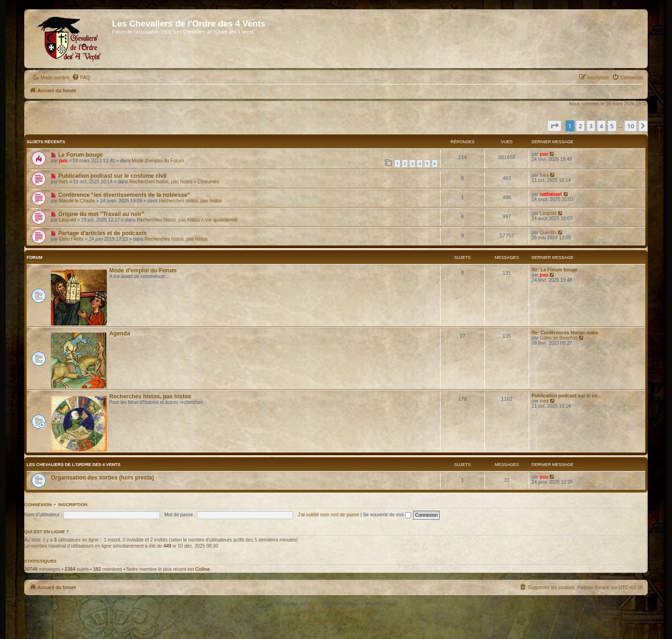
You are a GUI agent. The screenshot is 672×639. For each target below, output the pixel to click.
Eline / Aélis (72, 239)
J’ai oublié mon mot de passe (329, 515)
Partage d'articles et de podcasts (103, 233)
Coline (202, 569)
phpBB (315, 604)
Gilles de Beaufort (559, 338)
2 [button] (580, 126)
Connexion (38, 504)
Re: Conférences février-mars (565, 333)
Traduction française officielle (326, 612)
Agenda (120, 333)
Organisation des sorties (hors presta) (102, 478)
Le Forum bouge (80, 155)
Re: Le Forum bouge (555, 270)
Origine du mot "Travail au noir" (101, 214)
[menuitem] (81, 78)
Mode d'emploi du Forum (158, 161)
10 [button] (631, 126)
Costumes (209, 182)
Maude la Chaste (77, 201)
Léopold (68, 220)
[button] (554, 126)
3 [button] (591, 126)
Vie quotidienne (221, 220)
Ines (64, 182)
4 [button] (601, 126)
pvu (63, 161)
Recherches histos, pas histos (161, 182)
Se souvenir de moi (387, 515)
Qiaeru (369, 612)
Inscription (73, 504)
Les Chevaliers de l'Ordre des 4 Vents (73, 465)
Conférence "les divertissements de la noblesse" (124, 195)
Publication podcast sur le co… (567, 396)
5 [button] (612, 126)
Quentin (548, 233)
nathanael (551, 194)
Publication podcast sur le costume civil (112, 176)
